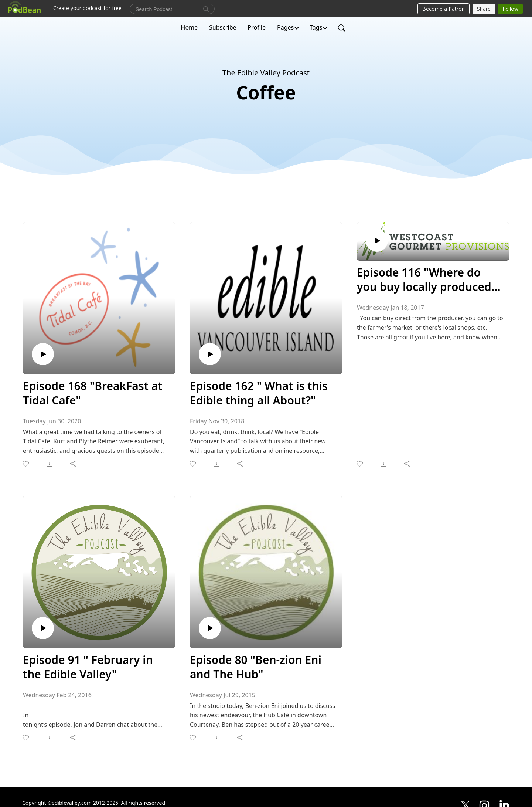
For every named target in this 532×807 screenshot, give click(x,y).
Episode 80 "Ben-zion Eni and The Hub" (256, 667)
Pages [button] (285, 27)
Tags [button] (316, 27)
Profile (257, 27)
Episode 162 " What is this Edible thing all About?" (259, 393)
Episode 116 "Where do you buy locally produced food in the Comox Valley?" (429, 279)
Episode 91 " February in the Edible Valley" (88, 667)
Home (190, 27)
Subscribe (223, 27)
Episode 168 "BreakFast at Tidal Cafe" (93, 393)
